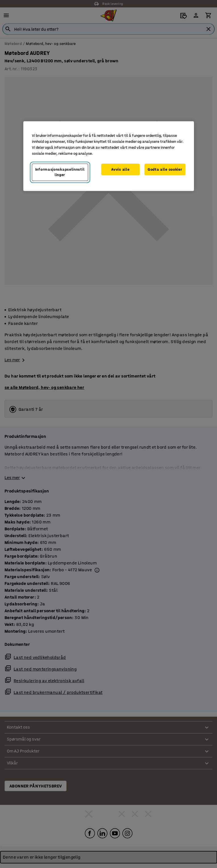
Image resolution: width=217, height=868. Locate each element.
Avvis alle (120, 169)
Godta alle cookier (165, 169)
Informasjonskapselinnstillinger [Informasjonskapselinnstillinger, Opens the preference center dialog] (60, 172)
